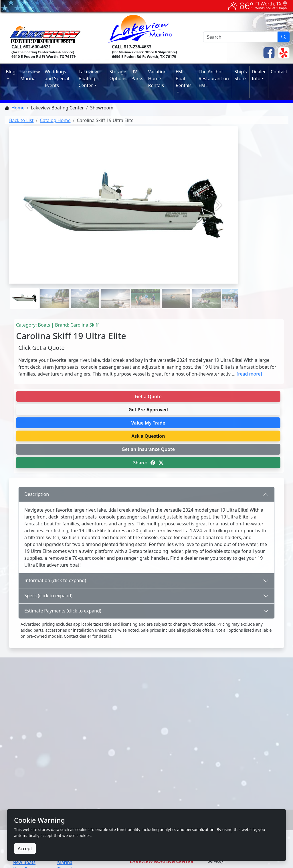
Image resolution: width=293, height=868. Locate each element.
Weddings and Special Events (57, 78)
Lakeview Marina (30, 75)
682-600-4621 (37, 47)
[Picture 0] (24, 288)
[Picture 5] (176, 288)
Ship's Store (240, 75)
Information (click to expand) (55, 580)
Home (18, 108)
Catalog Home (55, 120)
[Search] (240, 37)
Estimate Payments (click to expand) (63, 611)
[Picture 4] (146, 288)
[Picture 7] (237, 288)
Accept (25, 849)
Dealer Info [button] (259, 75)
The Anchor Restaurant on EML (214, 78)
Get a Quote (148, 396)
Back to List (21, 120)
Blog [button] (11, 72)
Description (37, 494)
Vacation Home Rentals (157, 78)
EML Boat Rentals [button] (184, 78)
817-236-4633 (138, 47)
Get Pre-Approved (148, 410)
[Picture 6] (206, 288)
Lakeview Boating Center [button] (88, 78)
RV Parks (137, 75)
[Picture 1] (55, 288)
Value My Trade (148, 423)
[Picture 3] (115, 288)
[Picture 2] (85, 288)
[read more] (249, 374)
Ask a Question (148, 436)
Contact (279, 72)
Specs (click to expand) (48, 596)
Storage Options (118, 75)
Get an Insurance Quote (148, 449)
